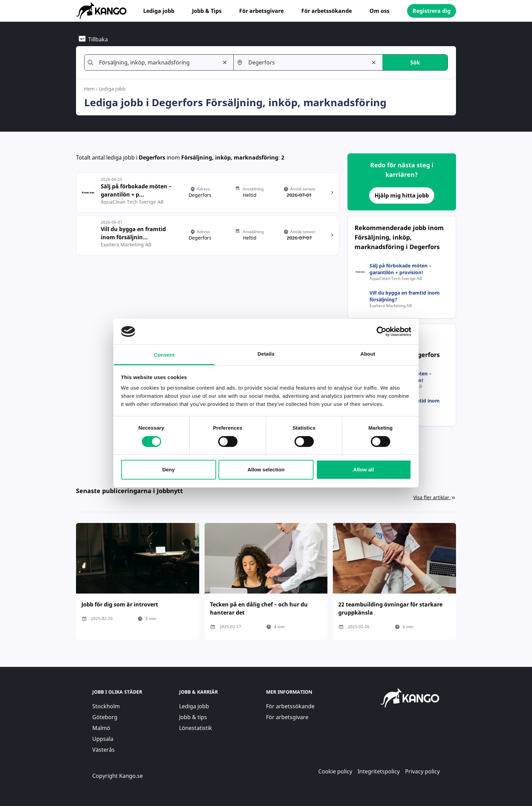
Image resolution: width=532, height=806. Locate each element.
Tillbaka (93, 39)
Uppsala (103, 739)
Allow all (364, 470)
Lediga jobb (159, 11)
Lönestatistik (196, 728)
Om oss (379, 11)
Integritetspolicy (379, 771)
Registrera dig (432, 11)
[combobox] (156, 62)
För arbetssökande (327, 11)
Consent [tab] (164, 355)
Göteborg (105, 717)
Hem (89, 89)
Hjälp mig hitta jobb (402, 195)
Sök (415, 62)
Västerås (103, 750)
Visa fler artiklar (435, 497)
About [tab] (368, 354)
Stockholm (106, 706)
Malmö (101, 728)
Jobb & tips (193, 717)
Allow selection (266, 470)
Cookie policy (335, 771)
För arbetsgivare (261, 11)
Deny (168, 470)
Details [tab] (266, 354)
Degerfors (152, 157)
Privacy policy (422, 771)
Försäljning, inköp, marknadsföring (230, 157)
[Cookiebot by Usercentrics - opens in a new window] (382, 332)
